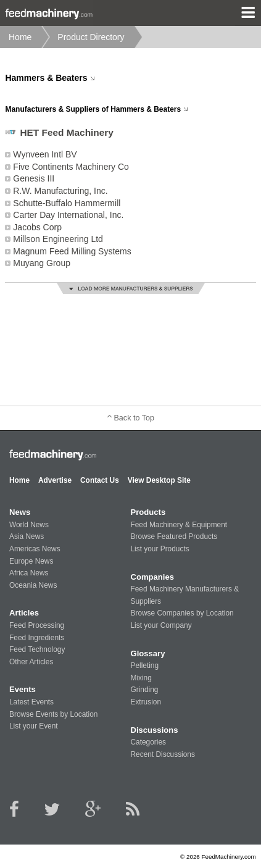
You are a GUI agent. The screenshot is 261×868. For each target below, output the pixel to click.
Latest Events (31, 702)
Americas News (35, 549)
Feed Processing (37, 625)
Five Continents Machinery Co (71, 167)
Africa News (29, 573)
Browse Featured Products (174, 536)
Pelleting (144, 666)
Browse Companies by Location (182, 613)
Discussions (154, 730)
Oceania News (33, 585)
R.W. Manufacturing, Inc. (60, 191)
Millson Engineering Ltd (58, 239)
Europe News (31, 561)
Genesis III (34, 178)
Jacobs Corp (37, 227)
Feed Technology (37, 649)
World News (29, 525)
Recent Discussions (162, 754)
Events (23, 689)
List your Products (159, 549)
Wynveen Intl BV (45, 154)
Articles (24, 613)
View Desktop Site (159, 480)
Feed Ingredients (37, 638)
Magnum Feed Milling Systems (72, 251)
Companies (152, 577)
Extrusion (146, 702)
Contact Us (100, 480)
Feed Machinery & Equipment (179, 525)
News (20, 512)
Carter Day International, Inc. (68, 215)
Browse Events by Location (53, 714)
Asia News (27, 536)
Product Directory (91, 37)
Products (148, 512)
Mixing (141, 678)
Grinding (144, 690)
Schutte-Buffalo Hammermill (67, 203)
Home (20, 37)
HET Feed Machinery (66, 132)
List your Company (161, 625)
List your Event (34, 726)
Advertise (55, 480)
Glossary (147, 653)
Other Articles (31, 662)
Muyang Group (42, 263)
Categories (148, 742)
